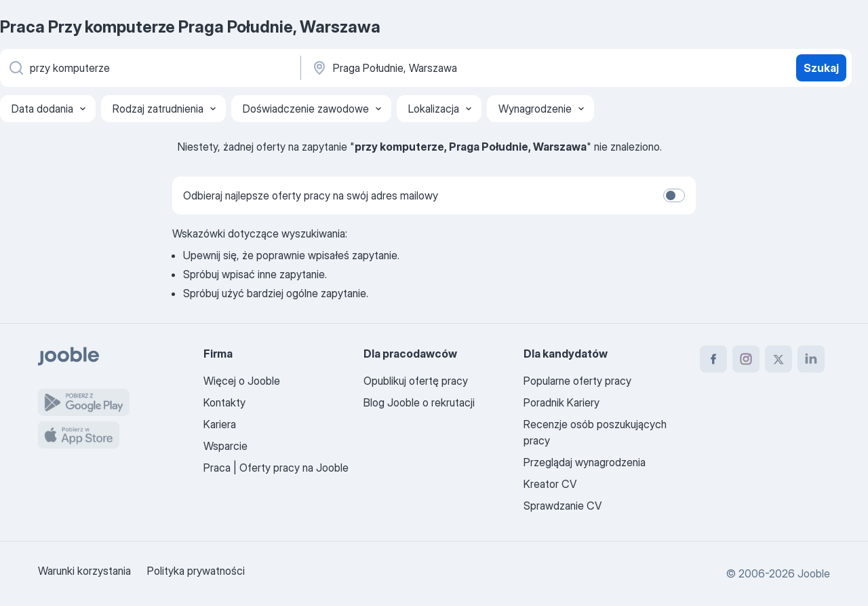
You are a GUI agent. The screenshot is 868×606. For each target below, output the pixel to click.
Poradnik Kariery (561, 402)
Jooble (814, 573)
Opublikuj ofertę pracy (416, 381)
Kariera (220, 424)
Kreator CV (550, 484)
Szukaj (821, 68)
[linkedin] (811, 359)
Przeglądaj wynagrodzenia (585, 462)
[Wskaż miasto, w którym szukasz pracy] (452, 68)
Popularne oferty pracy (577, 381)
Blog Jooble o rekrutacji (419, 402)
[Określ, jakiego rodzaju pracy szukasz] (149, 68)
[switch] (674, 195)
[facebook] (713, 359)
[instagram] (746, 359)
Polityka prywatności (196, 571)
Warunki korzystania (84, 571)
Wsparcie (225, 446)
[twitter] (778, 359)
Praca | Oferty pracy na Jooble (276, 468)
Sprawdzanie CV (563, 506)
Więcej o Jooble (242, 381)
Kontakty (224, 402)
